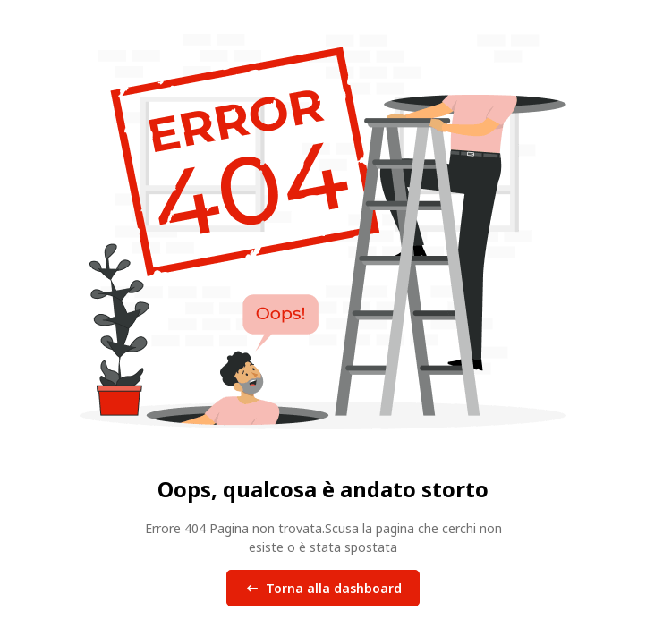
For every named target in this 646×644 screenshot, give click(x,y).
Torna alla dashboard (323, 589)
